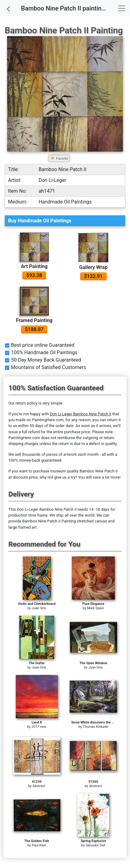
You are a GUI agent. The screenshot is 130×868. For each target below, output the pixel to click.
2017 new (39, 727)
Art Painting (34, 266)
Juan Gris (39, 608)
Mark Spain (95, 608)
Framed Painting (34, 320)
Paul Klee (39, 845)
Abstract (39, 786)
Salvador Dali (96, 845)
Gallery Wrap (93, 267)
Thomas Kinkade (95, 727)
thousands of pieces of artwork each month (60, 454)
